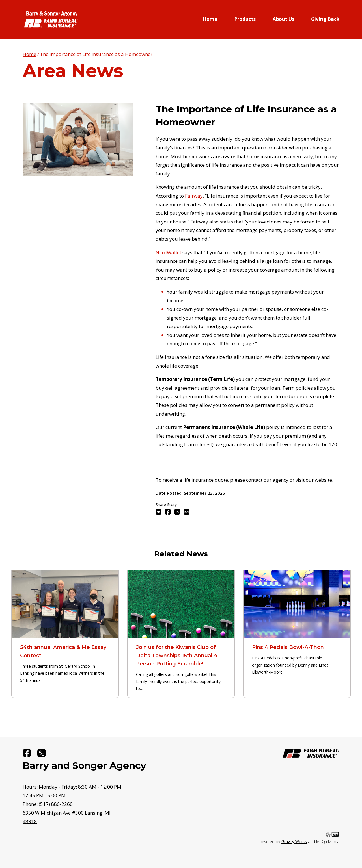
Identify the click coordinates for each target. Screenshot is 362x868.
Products (245, 19)
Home (210, 19)
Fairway (194, 196)
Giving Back (325, 19)
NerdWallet (169, 252)
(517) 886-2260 (56, 804)
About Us (283, 19)
